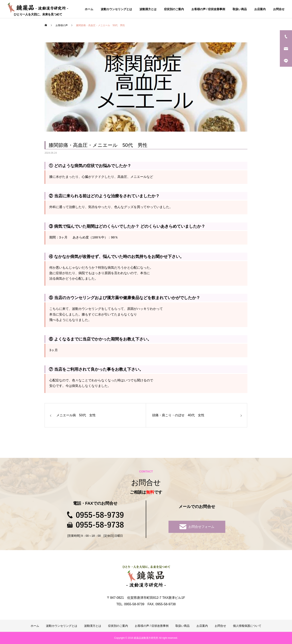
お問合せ (279, 9)
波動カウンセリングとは (116, 9)
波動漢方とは (148, 9)
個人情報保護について (247, 626)
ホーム (89, 9)
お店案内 (260, 9)
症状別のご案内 (174, 9)
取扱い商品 (240, 9)
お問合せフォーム (197, 527)
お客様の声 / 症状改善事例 (208, 9)
